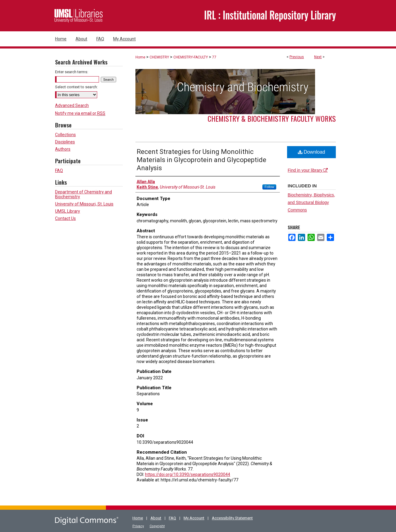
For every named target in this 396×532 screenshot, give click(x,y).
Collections (65, 135)
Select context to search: (76, 87)
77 (214, 57)
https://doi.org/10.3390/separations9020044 (188, 474)
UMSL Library (68, 211)
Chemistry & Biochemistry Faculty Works (272, 118)
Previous (297, 57)
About (156, 518)
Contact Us (65, 218)
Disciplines (65, 142)
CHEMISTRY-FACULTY (191, 57)
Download (312, 152)
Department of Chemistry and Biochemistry (84, 194)
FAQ (59, 171)
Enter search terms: (72, 72)
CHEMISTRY (159, 57)
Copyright (157, 526)
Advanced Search (72, 105)
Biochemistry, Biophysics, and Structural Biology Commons (311, 202)
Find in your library (308, 170)
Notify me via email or (80, 113)
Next (318, 57)
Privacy (138, 526)
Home (140, 57)
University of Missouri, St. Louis (84, 204)
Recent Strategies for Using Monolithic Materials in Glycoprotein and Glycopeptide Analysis (201, 160)
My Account (194, 518)
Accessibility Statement (232, 518)
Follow (269, 187)
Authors (63, 149)
